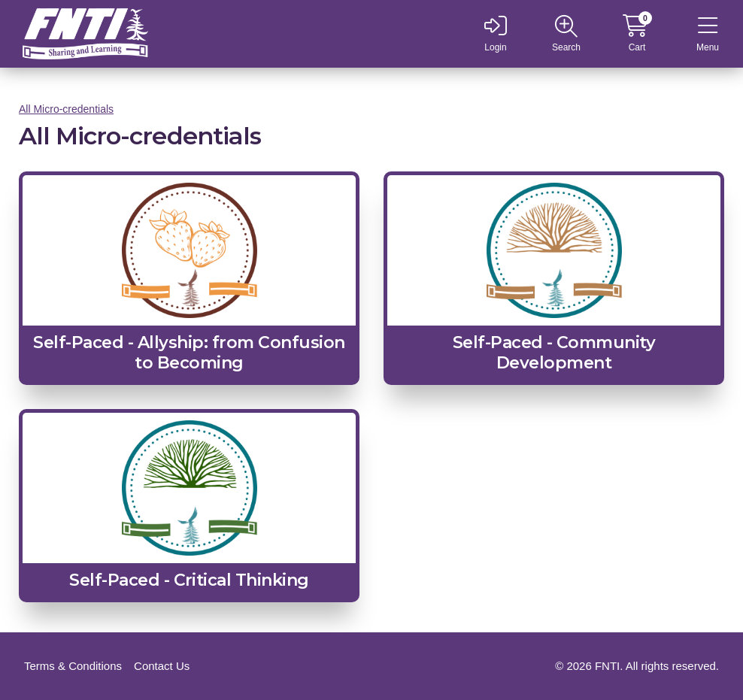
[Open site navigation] (566, 34)
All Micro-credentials (66, 109)
